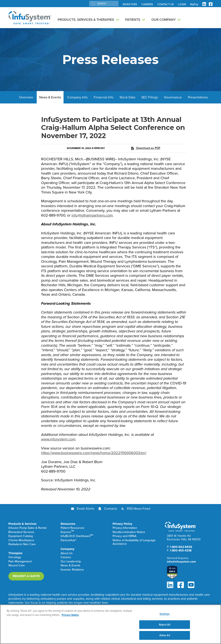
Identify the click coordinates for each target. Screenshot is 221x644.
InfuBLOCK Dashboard (77, 536)
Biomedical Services (21, 532)
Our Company (164, 20)
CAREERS (147, 4)
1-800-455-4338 (181, 551)
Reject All (165, 625)
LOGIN (182, 4)
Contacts (110, 509)
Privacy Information (125, 528)
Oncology (15, 557)
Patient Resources (72, 528)
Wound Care (17, 566)
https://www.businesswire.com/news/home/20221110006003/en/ (94, 453)
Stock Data (127, 97)
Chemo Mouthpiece (21, 540)
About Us (67, 553)
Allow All (165, 635)
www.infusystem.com (58, 439)
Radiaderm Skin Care (22, 544)
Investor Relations (72, 570)
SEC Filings (150, 97)
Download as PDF (146, 148)
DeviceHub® (69, 540)
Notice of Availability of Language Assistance (134, 542)
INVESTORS (130, 4)
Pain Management (20, 562)
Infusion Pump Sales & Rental (27, 528)
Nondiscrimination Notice (129, 532)
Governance (173, 97)
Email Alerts (85, 509)
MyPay (194, 4)
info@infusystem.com (181, 562)
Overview (26, 97)
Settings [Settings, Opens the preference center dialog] (165, 614)
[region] (110, 624)
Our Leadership (71, 562)
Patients (133, 20)
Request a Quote (26, 576)
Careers (66, 557)
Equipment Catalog (21, 536)
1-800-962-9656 (181, 547)
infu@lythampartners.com (92, 215)
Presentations (198, 97)
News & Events (50, 97)
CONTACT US (166, 4)
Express (67, 532)
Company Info (77, 97)
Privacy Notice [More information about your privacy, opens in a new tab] (70, 615)
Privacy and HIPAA (124, 536)
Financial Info (104, 97)
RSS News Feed (138, 509)
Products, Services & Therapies (86, 20)
